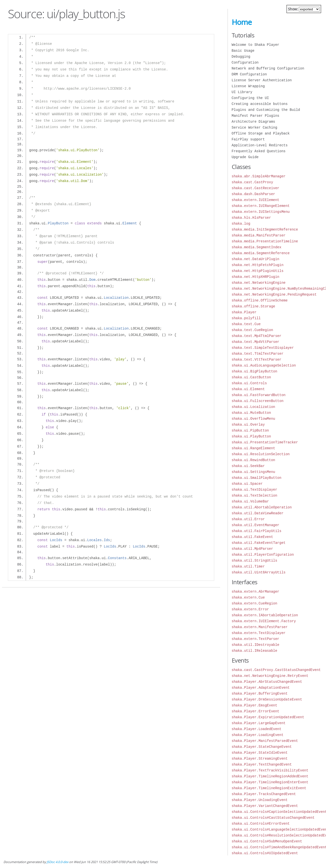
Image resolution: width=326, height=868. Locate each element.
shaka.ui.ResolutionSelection (261, 454)
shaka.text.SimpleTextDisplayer (263, 348)
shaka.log (241, 224)
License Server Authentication (262, 80)
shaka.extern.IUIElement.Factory (264, 621)
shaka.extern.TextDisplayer (259, 633)
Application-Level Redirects (260, 145)
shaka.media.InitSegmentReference (265, 229)
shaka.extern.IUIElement (256, 200)
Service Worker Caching (255, 127)
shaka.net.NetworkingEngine (259, 283)
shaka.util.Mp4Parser (252, 549)
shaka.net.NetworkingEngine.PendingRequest (274, 294)
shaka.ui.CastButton (251, 377)
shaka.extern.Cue (248, 597)
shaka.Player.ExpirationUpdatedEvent (268, 717)
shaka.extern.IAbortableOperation (265, 615)
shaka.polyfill (246, 318)
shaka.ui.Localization (253, 407)
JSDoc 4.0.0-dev (58, 862)
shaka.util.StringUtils (255, 560)
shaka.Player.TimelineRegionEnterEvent (270, 782)
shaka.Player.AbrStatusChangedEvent (267, 682)
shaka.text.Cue (246, 324)
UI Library (242, 92)
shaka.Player (244, 312)
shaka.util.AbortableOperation (262, 507)
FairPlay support (248, 139)
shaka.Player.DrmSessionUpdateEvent (267, 699)
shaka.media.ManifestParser (259, 235)
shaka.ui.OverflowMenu (253, 419)
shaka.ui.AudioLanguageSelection (264, 365)
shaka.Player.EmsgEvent (255, 705)
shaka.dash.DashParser (253, 194)
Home (242, 22)
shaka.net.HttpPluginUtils (258, 271)
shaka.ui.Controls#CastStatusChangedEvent (273, 818)
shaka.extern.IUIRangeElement (261, 206)
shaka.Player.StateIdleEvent (260, 753)
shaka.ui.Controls (249, 383)
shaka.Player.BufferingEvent (260, 693)
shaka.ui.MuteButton (251, 413)
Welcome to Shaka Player (256, 45)
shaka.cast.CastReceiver (256, 188)
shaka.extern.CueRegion (255, 603)
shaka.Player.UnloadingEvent (260, 800)
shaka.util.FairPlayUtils (257, 531)
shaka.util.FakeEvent (252, 537)
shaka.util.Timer (248, 566)
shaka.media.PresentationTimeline (265, 241)
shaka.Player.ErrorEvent (256, 711)
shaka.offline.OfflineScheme (260, 300)
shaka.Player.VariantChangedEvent (265, 806)
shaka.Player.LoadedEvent (257, 729)
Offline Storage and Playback (261, 133)
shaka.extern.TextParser (256, 639)
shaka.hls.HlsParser (251, 218)
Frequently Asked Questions (259, 151)
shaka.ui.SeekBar (248, 466)
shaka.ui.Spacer (247, 484)
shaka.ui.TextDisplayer (255, 490)
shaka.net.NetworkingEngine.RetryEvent (270, 676)
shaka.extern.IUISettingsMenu (261, 212)
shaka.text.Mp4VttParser (256, 342)
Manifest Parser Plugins (256, 116)
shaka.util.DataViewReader (258, 513)
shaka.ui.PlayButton (251, 436)
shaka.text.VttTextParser (257, 359)
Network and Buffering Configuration (268, 68)
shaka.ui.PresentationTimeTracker (265, 442)
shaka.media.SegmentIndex (257, 247)
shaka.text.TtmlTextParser (258, 354)
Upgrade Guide (245, 157)
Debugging (241, 57)
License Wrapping (248, 86)
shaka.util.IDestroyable (256, 645)
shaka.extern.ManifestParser (260, 627)
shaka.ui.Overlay (248, 425)
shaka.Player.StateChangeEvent (262, 747)
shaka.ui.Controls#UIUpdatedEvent (265, 853)
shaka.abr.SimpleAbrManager (259, 176)
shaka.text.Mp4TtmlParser (257, 336)
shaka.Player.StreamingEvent (260, 759)
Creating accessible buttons (260, 104)
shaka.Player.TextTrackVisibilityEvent (270, 770)
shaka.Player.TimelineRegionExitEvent (269, 788)
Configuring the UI (250, 98)
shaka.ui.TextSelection (255, 495)
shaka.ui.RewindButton (253, 460)
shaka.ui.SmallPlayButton (257, 478)
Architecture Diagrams (253, 122)
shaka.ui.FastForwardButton (259, 395)
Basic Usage (243, 51)
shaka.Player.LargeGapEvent (259, 723)
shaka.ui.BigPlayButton (255, 371)
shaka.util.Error (248, 519)
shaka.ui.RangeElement (253, 448)
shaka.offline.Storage (253, 306)
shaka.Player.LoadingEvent (258, 735)
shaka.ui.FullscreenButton (258, 401)
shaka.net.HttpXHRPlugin (256, 277)
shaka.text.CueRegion (252, 330)
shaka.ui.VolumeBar (250, 501)
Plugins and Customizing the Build (266, 110)
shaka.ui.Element (248, 389)
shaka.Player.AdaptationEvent (261, 688)
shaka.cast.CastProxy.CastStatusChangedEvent (276, 670)
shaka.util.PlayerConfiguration (263, 555)
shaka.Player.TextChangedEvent (262, 764)
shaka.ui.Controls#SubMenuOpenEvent (267, 841)
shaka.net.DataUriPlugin (256, 259)
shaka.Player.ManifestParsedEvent (265, 741)
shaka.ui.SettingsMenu (253, 472)
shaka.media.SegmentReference (261, 253)
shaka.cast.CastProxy (252, 182)
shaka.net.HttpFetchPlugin (258, 265)
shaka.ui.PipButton (250, 430)
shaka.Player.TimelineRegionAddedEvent (270, 776)
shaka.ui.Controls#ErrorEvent (261, 824)
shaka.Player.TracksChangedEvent (264, 794)
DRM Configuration (249, 74)
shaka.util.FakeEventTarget (259, 543)
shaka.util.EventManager (256, 525)
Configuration (245, 62)
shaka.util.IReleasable (255, 651)
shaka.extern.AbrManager (256, 592)
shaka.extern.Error (250, 609)
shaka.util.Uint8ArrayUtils (259, 572)
